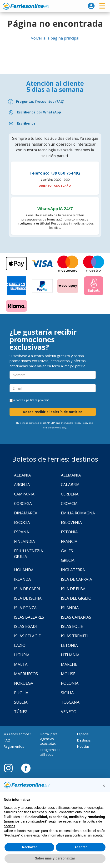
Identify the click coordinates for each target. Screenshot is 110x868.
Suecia (21, 702)
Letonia (69, 645)
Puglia (21, 693)
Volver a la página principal (55, 38)
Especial (83, 734)
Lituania (70, 655)
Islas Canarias (76, 617)
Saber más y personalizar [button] (55, 858)
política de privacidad (38, 400)
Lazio (20, 645)
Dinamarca (26, 513)
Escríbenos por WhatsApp (39, 112)
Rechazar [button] (29, 847)
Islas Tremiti (74, 636)
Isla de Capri (27, 589)
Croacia (69, 503)
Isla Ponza (25, 608)
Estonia (69, 532)
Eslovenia (71, 522)
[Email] (55, 124)
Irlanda (22, 579)
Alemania (71, 475)
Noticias (83, 746)
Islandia (70, 608)
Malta (21, 664)
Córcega (23, 503)
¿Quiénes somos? (17, 734)
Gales (67, 551)
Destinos (84, 740)
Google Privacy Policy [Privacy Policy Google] (77, 423)
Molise (68, 674)
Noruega (24, 683)
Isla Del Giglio (76, 598)
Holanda (24, 570)
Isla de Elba (73, 589)
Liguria (22, 655)
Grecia (68, 560)
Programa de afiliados (50, 752)
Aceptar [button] (80, 847)
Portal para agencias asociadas (49, 739)
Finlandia (25, 541)
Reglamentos (14, 746)
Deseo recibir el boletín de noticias (53, 412)
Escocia (22, 522)
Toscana (70, 702)
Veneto (69, 712)
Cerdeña (70, 494)
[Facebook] (26, 768)
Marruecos (26, 674)
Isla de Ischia (28, 598)
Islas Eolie (72, 626)
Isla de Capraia (77, 579)
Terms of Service (51, 428)
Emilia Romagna (78, 513)
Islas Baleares (29, 617)
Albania (22, 475)
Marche (69, 664)
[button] (104, 786)
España (22, 532)
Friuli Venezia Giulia (29, 554)
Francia (69, 541)
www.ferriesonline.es (26, 6)
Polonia (70, 683)
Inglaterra (73, 570)
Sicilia (67, 693)
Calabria (70, 484)
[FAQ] (55, 102)
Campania (24, 494)
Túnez (21, 712)
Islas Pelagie (27, 636)
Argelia (22, 484)
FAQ (7, 740)
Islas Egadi (25, 626)
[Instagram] (11, 768)
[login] (91, 6)
